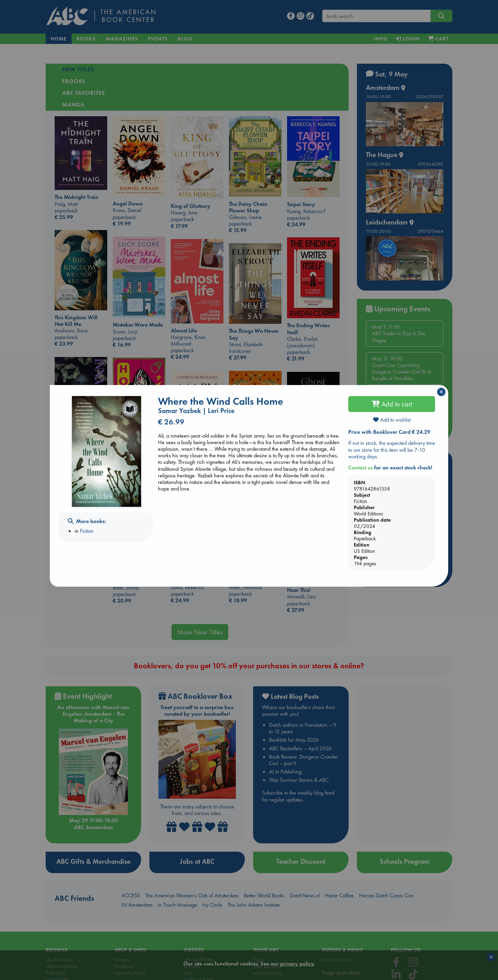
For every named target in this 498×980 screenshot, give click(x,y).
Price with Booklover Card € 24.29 (389, 432)
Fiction (87, 531)
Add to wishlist (392, 420)
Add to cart (392, 404)
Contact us (361, 468)
